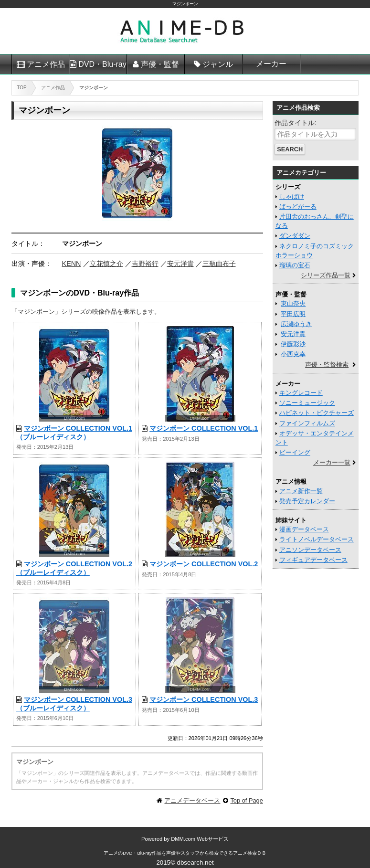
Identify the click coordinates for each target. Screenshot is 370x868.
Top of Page (246, 800)
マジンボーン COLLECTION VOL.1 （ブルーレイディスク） (74, 432)
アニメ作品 (46, 64)
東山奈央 (293, 303)
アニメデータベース (192, 800)
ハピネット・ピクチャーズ (317, 413)
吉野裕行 (145, 264)
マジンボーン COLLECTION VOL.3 (204, 699)
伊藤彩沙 (293, 344)
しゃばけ (292, 196)
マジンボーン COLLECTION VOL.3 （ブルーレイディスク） (74, 704)
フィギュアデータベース (313, 560)
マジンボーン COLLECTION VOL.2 (204, 564)
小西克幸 (293, 354)
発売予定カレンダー (307, 501)
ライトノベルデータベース (317, 539)
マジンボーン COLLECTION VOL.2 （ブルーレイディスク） (74, 568)
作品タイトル (295, 123)
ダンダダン (295, 236)
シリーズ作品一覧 (326, 275)
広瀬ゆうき (296, 324)
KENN (72, 264)
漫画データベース (304, 529)
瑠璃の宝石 (295, 265)
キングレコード (301, 393)
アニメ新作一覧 (301, 491)
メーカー (271, 64)
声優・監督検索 (327, 365)
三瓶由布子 (219, 264)
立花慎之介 (106, 264)
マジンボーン (185, 4)
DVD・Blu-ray (102, 64)
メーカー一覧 (332, 462)
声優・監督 (160, 64)
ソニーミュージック (307, 403)
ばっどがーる (298, 206)
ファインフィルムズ (307, 423)
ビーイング (295, 452)
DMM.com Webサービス (200, 839)
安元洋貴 (180, 264)
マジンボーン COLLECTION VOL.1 (204, 428)
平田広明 (293, 314)
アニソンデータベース (310, 550)
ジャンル (218, 64)
